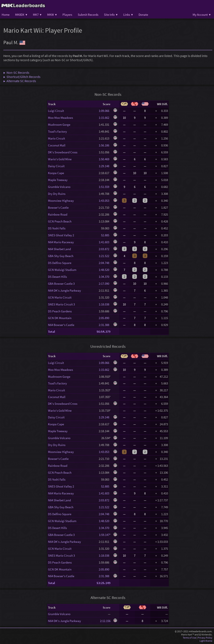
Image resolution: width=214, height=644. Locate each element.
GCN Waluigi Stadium (62, 270)
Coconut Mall (57, 145)
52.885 (105, 235)
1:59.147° (105, 535)
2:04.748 (105, 263)
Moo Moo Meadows (60, 118)
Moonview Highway (61, 201)
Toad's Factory (57, 131)
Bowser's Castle (58, 208)
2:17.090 (105, 284)
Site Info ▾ (111, 15)
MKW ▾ (52, 15)
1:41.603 (105, 242)
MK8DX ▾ (21, 15)
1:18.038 (105, 304)
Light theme (206, 641)
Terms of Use (189, 638)
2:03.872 (105, 249)
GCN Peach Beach (60, 221)
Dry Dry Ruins (57, 194)
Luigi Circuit (56, 111)
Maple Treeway (58, 180)
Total (51, 332)
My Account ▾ (202, 15)
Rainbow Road (58, 214)
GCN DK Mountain (60, 318)
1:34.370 (105, 277)
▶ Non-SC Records (16, 72)
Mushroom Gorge (59, 125)
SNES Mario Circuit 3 (61, 304)
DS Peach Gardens (60, 311)
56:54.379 (104, 332)
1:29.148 (105, 166)
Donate (143, 15)
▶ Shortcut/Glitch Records (22, 77)
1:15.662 (105, 118)
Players (67, 15)
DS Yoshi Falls (57, 228)
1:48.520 (105, 270)
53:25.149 (104, 583)
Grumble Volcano (59, 187)
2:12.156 (105, 621)
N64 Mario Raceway (61, 242)
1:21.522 (105, 256)
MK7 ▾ (37, 15)
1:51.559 (105, 187)
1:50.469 (105, 159)
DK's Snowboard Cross (63, 152)
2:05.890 (105, 318)
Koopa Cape (56, 173)
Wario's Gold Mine (60, 159)
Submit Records (88, 15)
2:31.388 (105, 325)
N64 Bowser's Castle (61, 325)
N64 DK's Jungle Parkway (64, 290)
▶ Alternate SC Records (20, 81)
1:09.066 (105, 111)
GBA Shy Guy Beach (61, 256)
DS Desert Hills (57, 277)
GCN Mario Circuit (60, 297)
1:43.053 (105, 201)
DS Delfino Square (60, 263)
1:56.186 (105, 145)
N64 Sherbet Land (59, 249)
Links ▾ (128, 15)
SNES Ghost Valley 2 (61, 235)
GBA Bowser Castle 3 (61, 284)
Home (6, 15)
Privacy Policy (205, 638)
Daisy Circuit (56, 166)
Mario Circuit (56, 138)
